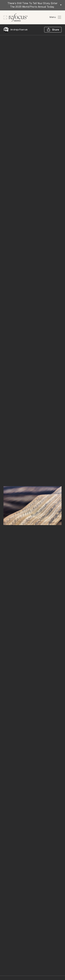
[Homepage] (16, 17)
